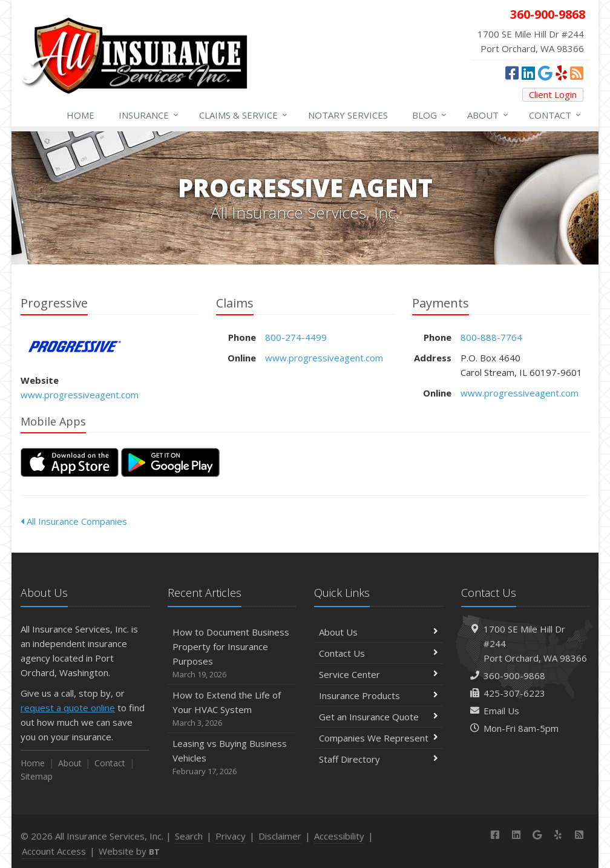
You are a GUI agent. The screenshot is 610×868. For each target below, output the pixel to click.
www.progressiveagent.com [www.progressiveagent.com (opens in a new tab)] (80, 395)
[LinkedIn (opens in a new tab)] (528, 73)
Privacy (231, 836)
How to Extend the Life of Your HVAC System (232, 709)
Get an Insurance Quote (379, 717)
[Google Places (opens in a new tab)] (545, 73)
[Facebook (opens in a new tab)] (512, 73)
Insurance (149, 115)
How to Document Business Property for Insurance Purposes (232, 653)
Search (189, 836)
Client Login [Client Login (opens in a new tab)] (553, 94)
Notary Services (348, 115)
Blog (430, 115)
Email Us (501, 711)
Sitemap (37, 776)
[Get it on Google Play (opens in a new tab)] (170, 462)
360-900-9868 (514, 676)
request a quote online (68, 708)
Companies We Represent (379, 738)
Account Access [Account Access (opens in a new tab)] (54, 851)
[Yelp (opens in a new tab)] (561, 73)
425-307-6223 (514, 693)
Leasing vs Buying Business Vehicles (232, 758)
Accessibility (339, 836)
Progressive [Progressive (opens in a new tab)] (75, 347)
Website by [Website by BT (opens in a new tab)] (129, 851)
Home (80, 115)
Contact (556, 115)
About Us (379, 632)
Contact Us (379, 653)
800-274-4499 (296, 337)
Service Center (379, 674)
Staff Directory (379, 759)
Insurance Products (379, 695)
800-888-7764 (491, 337)
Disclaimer (280, 836)
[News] (577, 73)
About (488, 115)
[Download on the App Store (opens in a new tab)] (70, 462)
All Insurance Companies (74, 521)
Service (244, 115)
